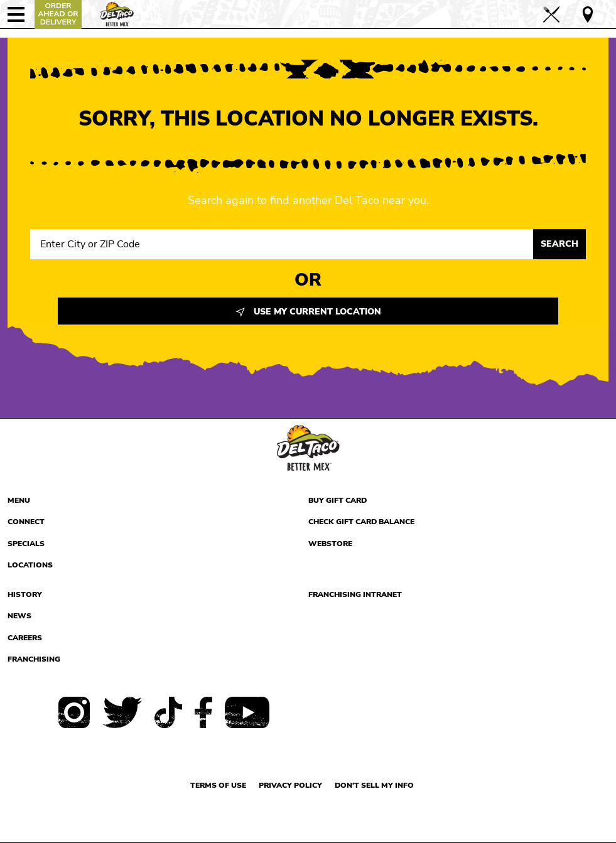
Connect (26, 522)
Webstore (330, 544)
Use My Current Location (308, 312)
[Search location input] (282, 244)
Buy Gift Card (338, 500)
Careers (25, 638)
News (19, 616)
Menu (19, 500)
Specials (26, 544)
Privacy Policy (290, 785)
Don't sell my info (374, 785)
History (25, 594)
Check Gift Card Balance (361, 522)
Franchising (34, 659)
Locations (30, 565)
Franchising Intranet (355, 594)
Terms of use (218, 785)
